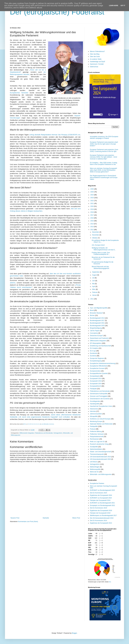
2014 (92, 224)
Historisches (94, 409)
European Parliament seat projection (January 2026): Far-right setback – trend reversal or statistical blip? (103, 157)
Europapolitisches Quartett (99, 373)
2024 (92, 195)
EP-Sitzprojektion (96, 343)
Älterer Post (76, 518)
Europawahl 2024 (96, 384)
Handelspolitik (95, 404)
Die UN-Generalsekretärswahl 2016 (102, 518)
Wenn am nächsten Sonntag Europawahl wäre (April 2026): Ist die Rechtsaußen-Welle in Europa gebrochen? (103, 170)
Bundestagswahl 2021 (97, 323)
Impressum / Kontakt (97, 64)
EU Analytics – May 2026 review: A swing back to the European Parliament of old (104, 164)
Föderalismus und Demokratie (44, 433)
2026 (92, 189)
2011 (92, 299)
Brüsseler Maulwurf (96, 313)
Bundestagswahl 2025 (97, 326)
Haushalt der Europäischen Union (101, 406)
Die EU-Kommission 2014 (98, 521)
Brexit (92, 310)
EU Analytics (94, 348)
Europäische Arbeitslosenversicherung (103, 363)
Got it (123, 6)
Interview (93, 411)
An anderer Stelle (96, 59)
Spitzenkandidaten (96, 449)
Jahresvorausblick (96, 414)
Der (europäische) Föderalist (57, 12)
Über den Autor (95, 57)
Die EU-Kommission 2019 (98, 508)
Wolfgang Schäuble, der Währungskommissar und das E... (104, 249)
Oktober (95, 238)
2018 (92, 212)
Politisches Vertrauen (97, 434)
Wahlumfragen (95, 467)
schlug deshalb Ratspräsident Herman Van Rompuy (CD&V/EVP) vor (55, 135)
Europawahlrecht (96, 386)
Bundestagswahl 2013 (97, 318)
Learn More (114, 6)
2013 (92, 227)
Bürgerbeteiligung (96, 328)
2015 (92, 221)
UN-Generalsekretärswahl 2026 (100, 459)
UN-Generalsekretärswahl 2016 (100, 457)
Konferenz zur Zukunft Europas (100, 419)
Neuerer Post (15, 518)
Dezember (96, 232)
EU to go (93, 351)
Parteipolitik (94, 426)
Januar (95, 295)
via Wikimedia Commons (48, 424)
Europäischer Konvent (97, 368)
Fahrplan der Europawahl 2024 (100, 500)
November (96, 235)
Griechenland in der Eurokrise (100, 399)
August (95, 275)
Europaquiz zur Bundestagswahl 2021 (102, 505)
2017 (92, 215)
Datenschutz (94, 67)
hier (110, 582)
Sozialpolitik (94, 447)
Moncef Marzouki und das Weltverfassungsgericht (100, 267)
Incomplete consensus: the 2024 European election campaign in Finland (104, 137)
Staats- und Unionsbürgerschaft (100, 452)
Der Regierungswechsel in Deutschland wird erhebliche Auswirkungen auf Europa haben (104, 177)
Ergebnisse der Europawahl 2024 (101, 495)
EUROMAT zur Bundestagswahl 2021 (102, 503)
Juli (93, 278)
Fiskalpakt (93, 389)
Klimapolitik (94, 416)
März (94, 289)
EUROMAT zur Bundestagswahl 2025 (102, 490)
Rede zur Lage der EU (97, 442)
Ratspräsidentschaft (97, 437)
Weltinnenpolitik (95, 469)
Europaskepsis (95, 376)
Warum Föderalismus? (97, 51)
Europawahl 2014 (96, 379)
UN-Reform (94, 462)
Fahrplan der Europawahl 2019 (100, 513)
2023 (92, 198)
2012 (92, 230)
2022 (92, 201)
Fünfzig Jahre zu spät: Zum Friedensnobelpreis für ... (101, 253)
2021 (92, 203)
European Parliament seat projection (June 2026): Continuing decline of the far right (104, 150)
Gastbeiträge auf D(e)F (98, 62)
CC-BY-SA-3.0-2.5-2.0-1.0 (34, 424)
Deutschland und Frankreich (99, 338)
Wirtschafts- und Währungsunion (101, 474)
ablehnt (13, 283)
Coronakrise (94, 333)
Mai (94, 284)
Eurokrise (93, 356)
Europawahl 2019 (96, 381)
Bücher (92, 315)
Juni (94, 281)
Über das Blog (95, 54)
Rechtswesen (94, 439)
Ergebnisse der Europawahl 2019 (101, 511)
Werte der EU (94, 472)
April (94, 286)
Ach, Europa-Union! (98, 245)
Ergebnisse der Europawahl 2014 (101, 523)
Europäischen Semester (19, 93)
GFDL (25, 424)
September (96, 272)
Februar (95, 292)
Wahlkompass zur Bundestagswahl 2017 (103, 515)
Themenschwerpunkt (97, 454)
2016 (92, 218)
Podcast (93, 429)
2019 (92, 209)
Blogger (74, 633)
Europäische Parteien (97, 483)
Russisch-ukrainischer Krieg (99, 444)
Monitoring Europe (96, 421)
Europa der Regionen (97, 358)
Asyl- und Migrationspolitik (99, 308)
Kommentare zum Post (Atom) (28, 522)
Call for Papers (95, 331)
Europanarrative (95, 371)
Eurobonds (94, 353)
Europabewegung (96, 361)
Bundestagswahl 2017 (97, 321)
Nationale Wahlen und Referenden (101, 424)
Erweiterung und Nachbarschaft (100, 346)
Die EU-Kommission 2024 (98, 493)
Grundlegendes (95, 401)
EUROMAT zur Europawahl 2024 (101, 498)
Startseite (46, 518)
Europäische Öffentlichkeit (99, 366)
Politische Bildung (96, 431)
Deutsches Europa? (96, 336)
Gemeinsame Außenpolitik (99, 394)
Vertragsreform (58, 433)
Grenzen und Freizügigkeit (99, 396)
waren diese (56, 415)
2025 (92, 192)
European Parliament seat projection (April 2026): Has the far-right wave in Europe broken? (104, 144)
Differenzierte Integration (27, 433)
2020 (92, 206)
